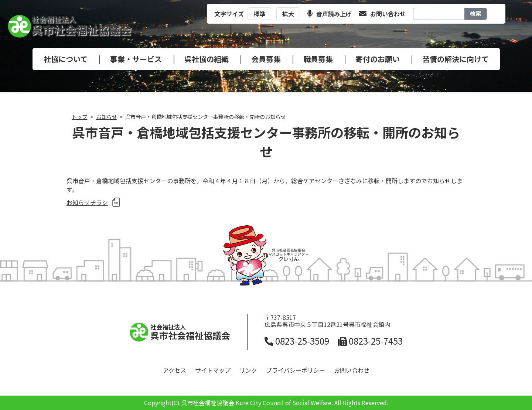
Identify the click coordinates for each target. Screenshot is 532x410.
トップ (79, 117)
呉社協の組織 (207, 59)
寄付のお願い (378, 59)
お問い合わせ (382, 14)
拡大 (288, 14)
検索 (475, 14)
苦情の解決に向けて (456, 59)
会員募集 (266, 59)
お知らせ (106, 117)
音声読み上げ (330, 14)
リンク (248, 370)
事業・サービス (136, 59)
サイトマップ (213, 370)
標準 (259, 14)
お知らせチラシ (87, 202)
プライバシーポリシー (296, 370)
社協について (66, 59)
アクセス (175, 370)
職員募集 (318, 59)
